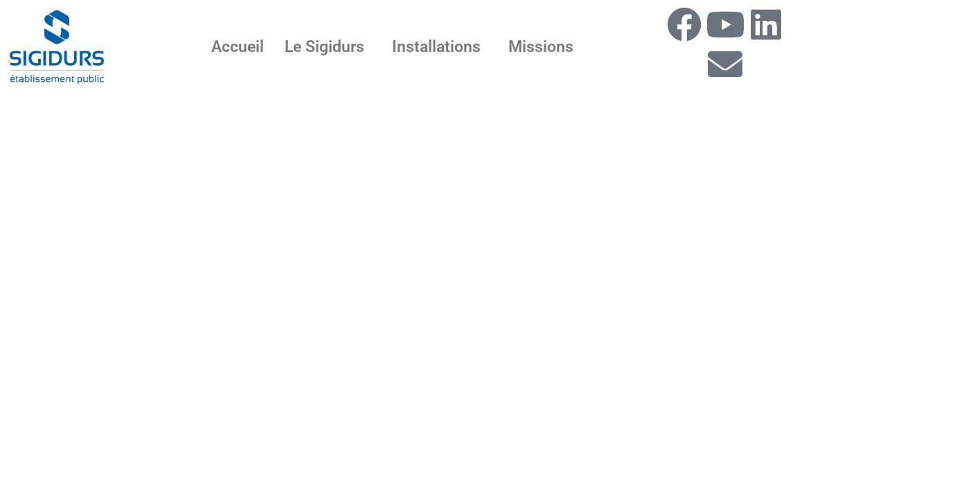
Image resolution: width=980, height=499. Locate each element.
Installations (436, 47)
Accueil (238, 47)
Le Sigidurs (324, 47)
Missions (541, 47)
